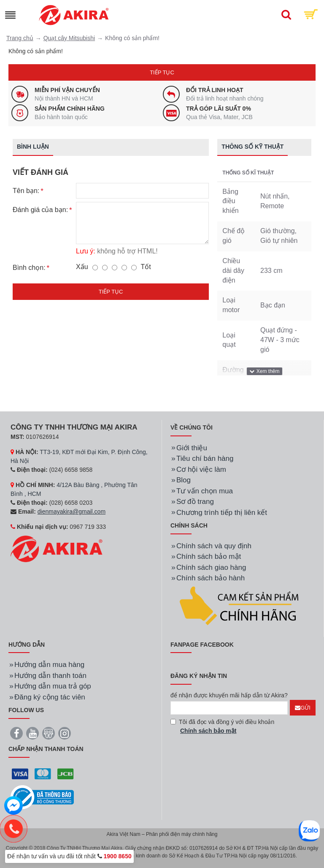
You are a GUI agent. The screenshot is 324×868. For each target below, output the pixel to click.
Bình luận (33, 147)
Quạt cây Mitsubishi (69, 38)
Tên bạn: (26, 191)
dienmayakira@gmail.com (72, 512)
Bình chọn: (29, 268)
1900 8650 (118, 856)
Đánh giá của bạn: (40, 210)
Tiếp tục (162, 72)
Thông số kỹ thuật (252, 147)
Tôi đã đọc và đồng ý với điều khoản (222, 727)
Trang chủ (20, 38)
